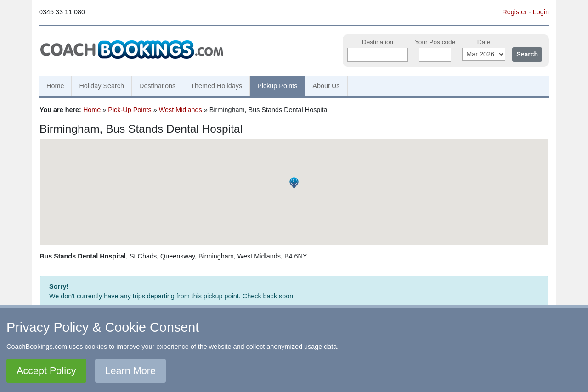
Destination (378, 42)
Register (514, 12)
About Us (326, 86)
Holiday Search (102, 86)
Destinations (157, 86)
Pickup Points (277, 86)
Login (541, 12)
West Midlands (181, 110)
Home (55, 86)
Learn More (130, 371)
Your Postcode (435, 42)
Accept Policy (46, 371)
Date (484, 42)
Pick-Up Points (130, 110)
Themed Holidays (216, 86)
